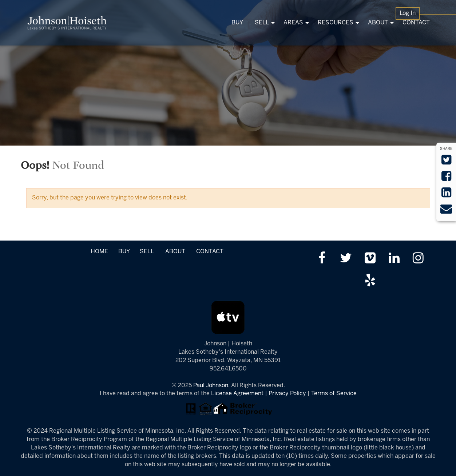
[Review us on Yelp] (370, 281)
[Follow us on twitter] (346, 259)
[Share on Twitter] (446, 162)
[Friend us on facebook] (322, 259)
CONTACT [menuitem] (416, 23)
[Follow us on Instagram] (418, 259)
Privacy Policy (287, 394)
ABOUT (175, 252)
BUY (124, 252)
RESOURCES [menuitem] (336, 23)
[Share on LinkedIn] (446, 195)
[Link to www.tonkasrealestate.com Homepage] (67, 23)
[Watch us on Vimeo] (370, 259)
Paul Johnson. (211, 386)
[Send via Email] (446, 211)
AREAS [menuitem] (293, 23)
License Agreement (237, 394)
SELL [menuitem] (262, 23)
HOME (99, 252)
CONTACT (210, 252)
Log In (408, 13)
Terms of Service (334, 394)
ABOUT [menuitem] (378, 23)
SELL (147, 252)
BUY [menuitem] (237, 23)
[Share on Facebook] (446, 178)
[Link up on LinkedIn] (394, 259)
